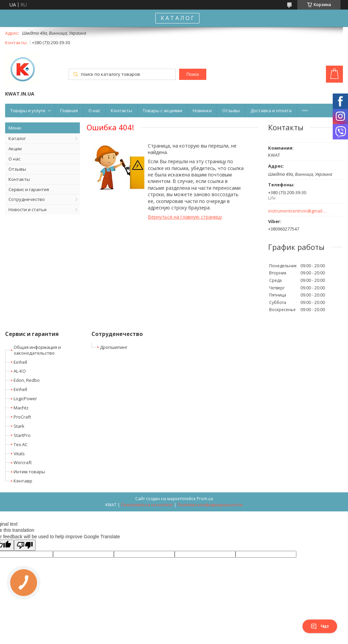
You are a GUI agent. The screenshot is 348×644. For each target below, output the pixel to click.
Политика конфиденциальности (210, 505)
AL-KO (20, 371)
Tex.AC (21, 444)
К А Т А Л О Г (177, 18)
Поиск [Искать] (193, 74)
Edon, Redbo (27, 380)
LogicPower (25, 399)
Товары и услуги (28, 111)
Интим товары (29, 472)
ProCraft (22, 417)
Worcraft (23, 462)
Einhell (20, 362)
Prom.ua (205, 499)
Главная (69, 111)
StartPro (22, 435)
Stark (19, 426)
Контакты (121, 111)
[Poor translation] (25, 545)
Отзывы (231, 111)
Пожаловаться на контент (147, 505)
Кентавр (23, 481)
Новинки (202, 111)
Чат (320, 626)
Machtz (21, 408)
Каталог (17, 138)
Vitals (19, 454)
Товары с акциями (162, 111)
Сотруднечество (27, 199)
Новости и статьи (28, 209)
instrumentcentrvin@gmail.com (298, 211)
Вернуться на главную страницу (185, 217)
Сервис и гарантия (29, 189)
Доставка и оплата (271, 111)
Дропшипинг (114, 347)
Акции (15, 149)
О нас (94, 111)
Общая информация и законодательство (37, 350)
